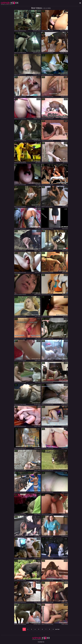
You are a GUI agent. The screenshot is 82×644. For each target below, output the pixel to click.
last (59, 629)
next (56, 629)
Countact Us (41, 642)
